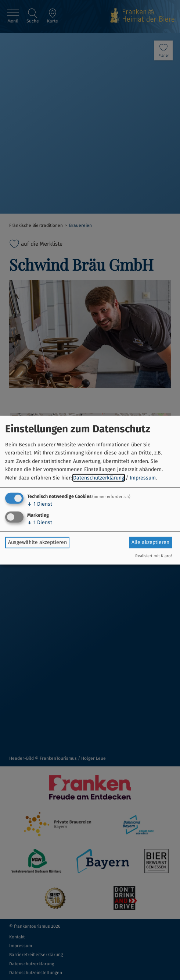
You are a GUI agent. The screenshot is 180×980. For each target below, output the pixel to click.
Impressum (143, 477)
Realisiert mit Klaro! (154, 556)
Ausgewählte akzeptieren (37, 542)
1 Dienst (40, 504)
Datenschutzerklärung (99, 477)
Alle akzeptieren (150, 542)
